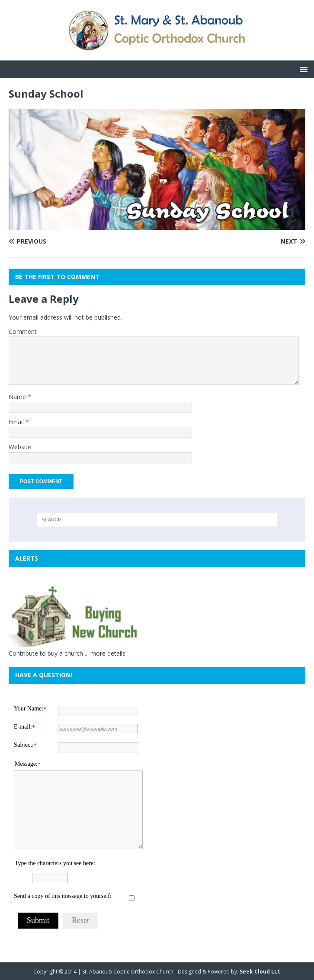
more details (108, 653)
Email (17, 422)
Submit (38, 920)
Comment (23, 331)
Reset (80, 920)
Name (18, 397)
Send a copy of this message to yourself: (63, 896)
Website (20, 447)
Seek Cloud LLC (260, 972)
